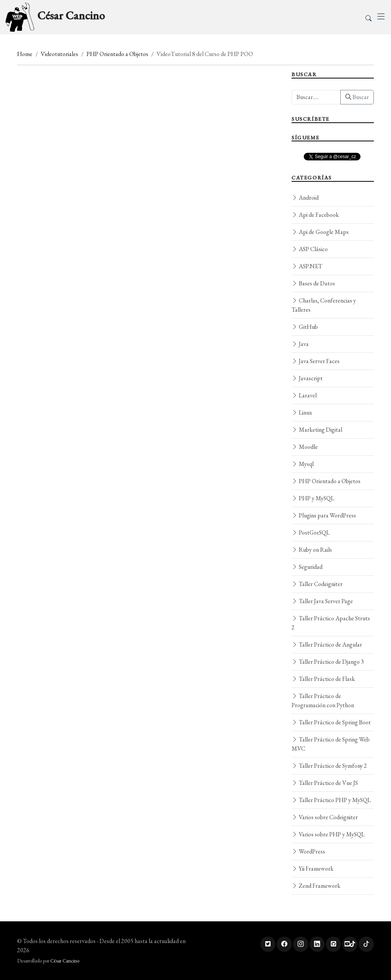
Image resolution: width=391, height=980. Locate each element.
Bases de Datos (313, 283)
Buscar (357, 97)
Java (300, 344)
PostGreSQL (311, 532)
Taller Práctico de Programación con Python (323, 701)
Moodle (305, 447)
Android (305, 198)
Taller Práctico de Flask (323, 679)
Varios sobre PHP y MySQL (328, 834)
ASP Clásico (310, 249)
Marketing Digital (317, 430)
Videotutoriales (59, 54)
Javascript (307, 378)
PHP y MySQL (313, 498)
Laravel (304, 395)
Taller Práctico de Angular (327, 645)
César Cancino (65, 961)
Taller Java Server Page (322, 601)
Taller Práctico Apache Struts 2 (331, 623)
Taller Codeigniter (317, 584)
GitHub (305, 327)
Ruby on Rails (312, 550)
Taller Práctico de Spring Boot (331, 722)
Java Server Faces (316, 361)
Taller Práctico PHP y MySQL (331, 800)
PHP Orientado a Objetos (117, 54)
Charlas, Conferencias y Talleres (324, 305)
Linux (302, 412)
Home (25, 54)
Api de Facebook (315, 215)
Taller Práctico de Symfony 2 (329, 766)
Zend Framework (316, 886)
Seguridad (307, 567)
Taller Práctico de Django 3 (328, 662)
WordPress (308, 851)
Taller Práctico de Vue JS (325, 783)
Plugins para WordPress (324, 515)
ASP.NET (307, 266)
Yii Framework (312, 869)
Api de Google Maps (320, 232)
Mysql (303, 464)
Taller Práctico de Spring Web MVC (331, 744)
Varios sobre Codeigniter (325, 817)
